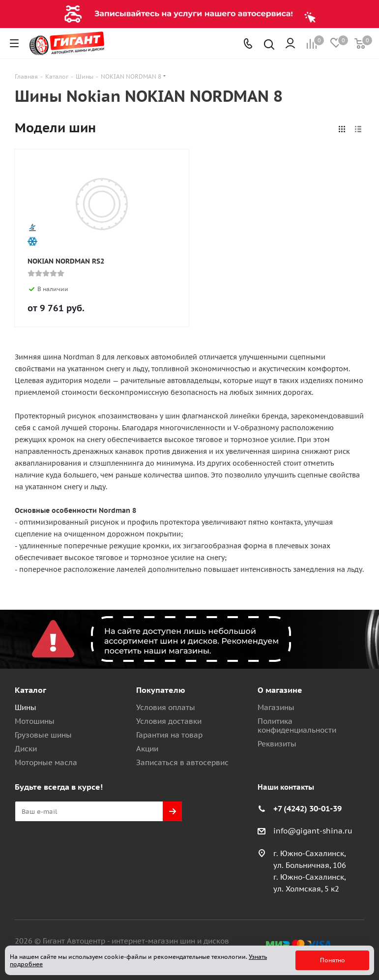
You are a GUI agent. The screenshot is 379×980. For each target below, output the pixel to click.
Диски (26, 749)
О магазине (280, 690)
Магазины (276, 707)
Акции (147, 749)
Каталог (30, 690)
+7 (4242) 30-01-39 (307, 808)
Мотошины (35, 721)
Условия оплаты (166, 707)
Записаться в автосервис (182, 762)
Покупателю (161, 690)
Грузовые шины (43, 735)
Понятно (333, 960)
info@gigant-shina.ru (313, 831)
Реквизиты (277, 744)
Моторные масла (46, 762)
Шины (26, 707)
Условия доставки (169, 721)
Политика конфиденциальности (297, 726)
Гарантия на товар (169, 735)
